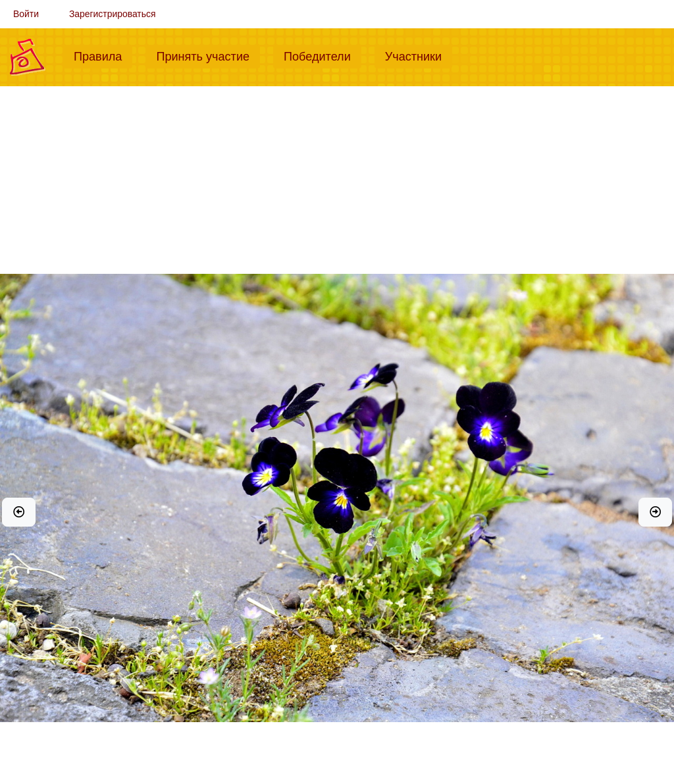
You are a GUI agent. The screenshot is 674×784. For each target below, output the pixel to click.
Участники (419, 55)
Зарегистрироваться (113, 14)
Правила (103, 55)
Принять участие (208, 55)
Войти (26, 14)
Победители (323, 55)
